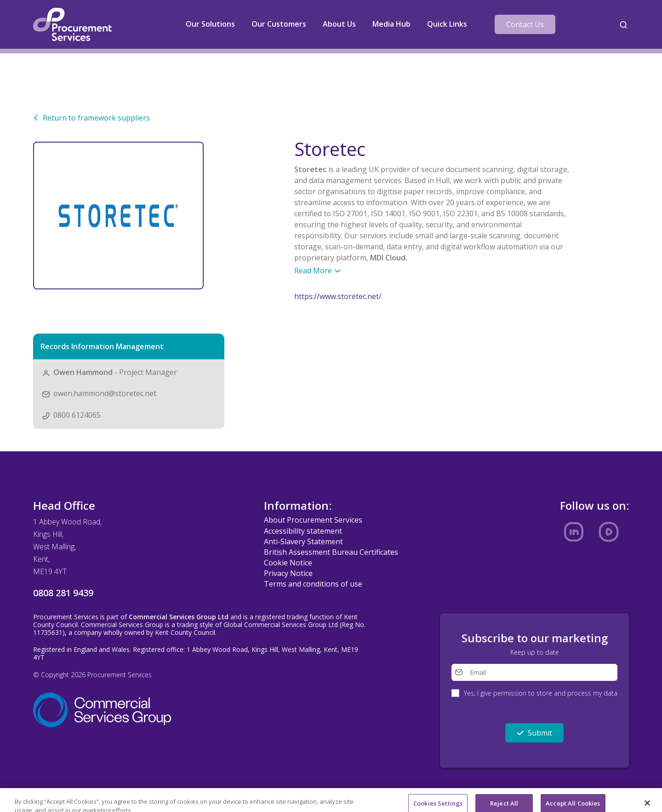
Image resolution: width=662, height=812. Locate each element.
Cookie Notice (288, 563)
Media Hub (391, 24)
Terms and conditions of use (313, 584)
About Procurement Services (313, 520)
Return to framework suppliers (91, 118)
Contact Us (525, 24)
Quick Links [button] (447, 24)
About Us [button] (339, 24)
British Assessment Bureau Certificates (331, 552)
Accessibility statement (303, 531)
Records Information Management (102, 346)
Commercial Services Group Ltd (179, 617)
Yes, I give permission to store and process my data (541, 693)
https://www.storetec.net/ (338, 296)
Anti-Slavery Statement (303, 541)
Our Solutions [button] (210, 24)
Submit (534, 733)
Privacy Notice (288, 573)
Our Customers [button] (279, 24)
